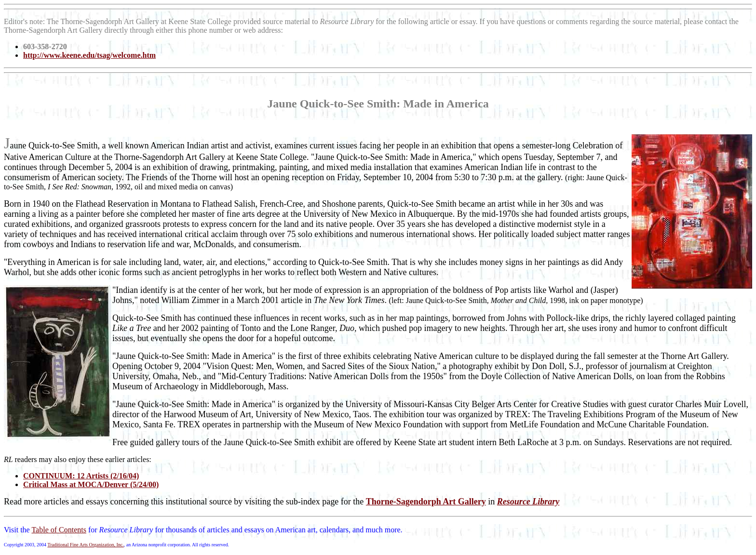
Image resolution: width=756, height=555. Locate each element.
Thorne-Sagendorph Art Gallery (426, 502)
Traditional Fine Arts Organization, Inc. (85, 545)
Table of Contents (59, 530)
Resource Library (528, 502)
